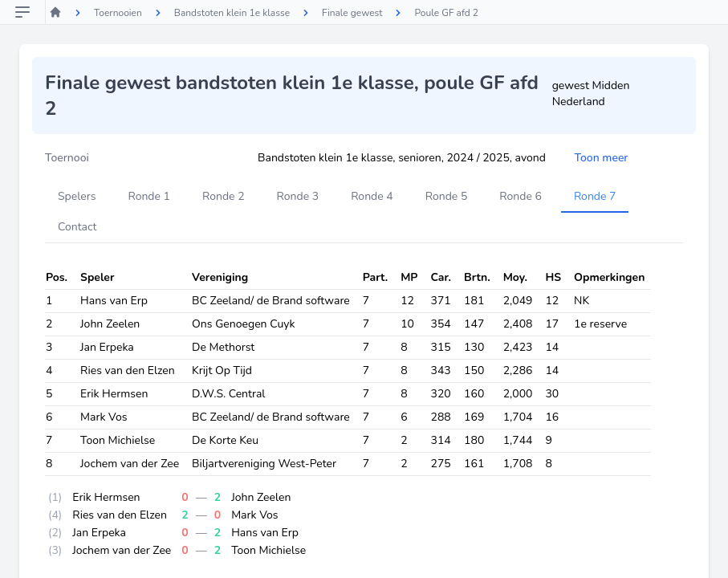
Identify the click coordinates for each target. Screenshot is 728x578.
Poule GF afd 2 (446, 13)
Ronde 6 (521, 196)
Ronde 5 (447, 196)
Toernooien (118, 13)
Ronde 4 (372, 196)
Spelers (77, 196)
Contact (77, 227)
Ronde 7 (595, 196)
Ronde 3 (298, 196)
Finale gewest (352, 13)
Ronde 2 (224, 196)
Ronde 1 (149, 196)
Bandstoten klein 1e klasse (232, 13)
